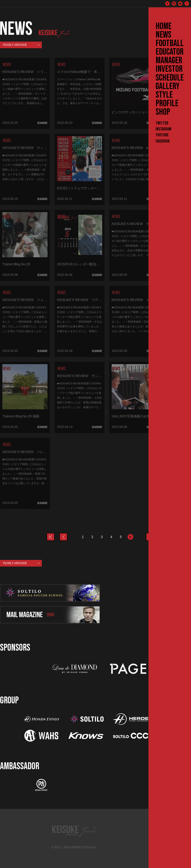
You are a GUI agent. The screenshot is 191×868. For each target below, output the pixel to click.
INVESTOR (169, 69)
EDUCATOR (170, 52)
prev (54, 534)
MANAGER (169, 61)
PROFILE (167, 104)
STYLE (164, 95)
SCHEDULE (170, 78)
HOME (164, 26)
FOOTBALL (170, 43)
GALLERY (168, 86)
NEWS (163, 35)
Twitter (162, 123)
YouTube (162, 135)
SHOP (163, 112)
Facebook (163, 141)
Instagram (163, 129)
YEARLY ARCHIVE (15, 45)
